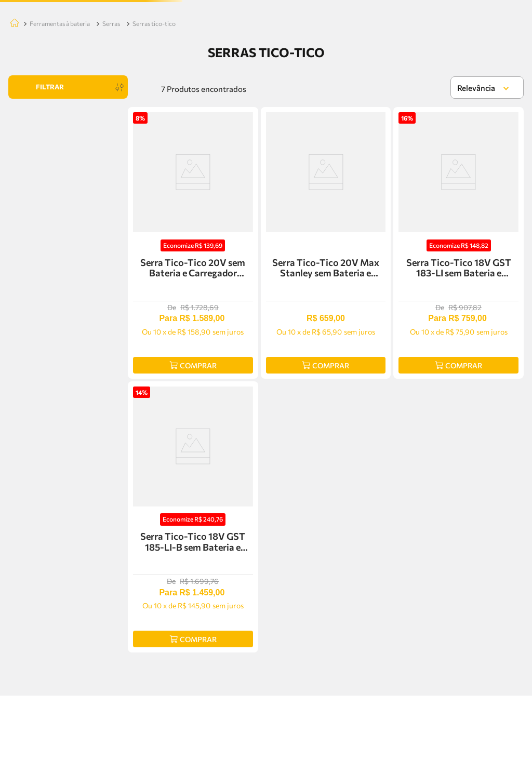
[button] (68, 195)
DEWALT (42, 240)
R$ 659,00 (30, 302)
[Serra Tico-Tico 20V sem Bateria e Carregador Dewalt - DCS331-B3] (193, 336)
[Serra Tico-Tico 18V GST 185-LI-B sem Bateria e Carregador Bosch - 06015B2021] (193, 592)
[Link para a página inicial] (12, 126)
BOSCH (40, 214)
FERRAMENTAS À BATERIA (60, 126)
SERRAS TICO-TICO (154, 126)
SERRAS (111, 126)
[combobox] (194, 46)
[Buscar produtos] (225, 46)
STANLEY (44, 227)
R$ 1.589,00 (104, 302)
